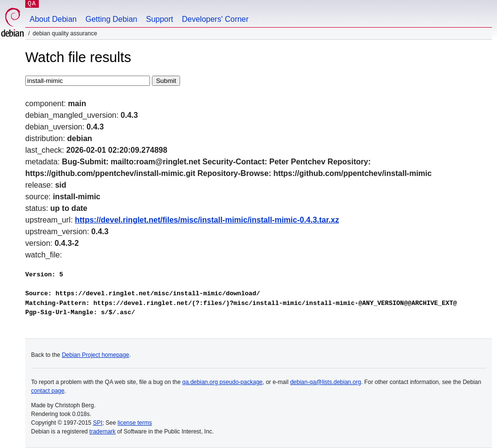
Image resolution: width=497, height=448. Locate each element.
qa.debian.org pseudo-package (223, 382)
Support (160, 19)
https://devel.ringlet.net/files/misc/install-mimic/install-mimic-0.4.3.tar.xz (207, 220)
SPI (98, 423)
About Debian (53, 19)
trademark (102, 432)
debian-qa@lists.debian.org (326, 382)
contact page (48, 391)
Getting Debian (111, 19)
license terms (135, 423)
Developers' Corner (215, 19)
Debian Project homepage (95, 355)
